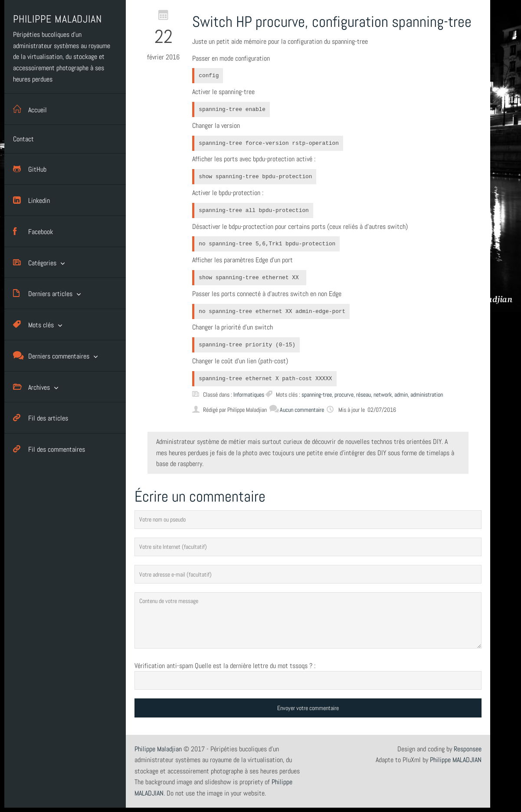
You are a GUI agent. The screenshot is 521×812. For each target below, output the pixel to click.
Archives (31, 387)
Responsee (468, 749)
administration (427, 395)
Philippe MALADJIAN (456, 760)
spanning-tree (317, 395)
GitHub (30, 169)
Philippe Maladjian (158, 749)
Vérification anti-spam (164, 666)
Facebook (33, 231)
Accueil (30, 109)
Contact (23, 139)
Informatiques (249, 395)
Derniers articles (43, 293)
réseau (364, 395)
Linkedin (31, 200)
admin (401, 395)
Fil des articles (41, 418)
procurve (344, 395)
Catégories (35, 263)
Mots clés (33, 324)
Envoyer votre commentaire (308, 708)
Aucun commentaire (297, 410)
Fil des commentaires (49, 449)
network (383, 395)
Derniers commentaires (51, 356)
